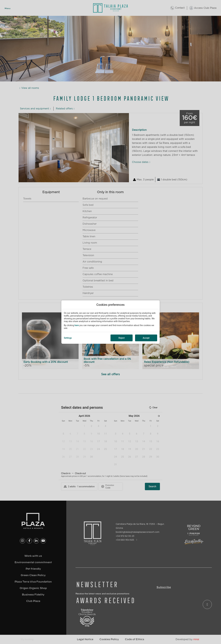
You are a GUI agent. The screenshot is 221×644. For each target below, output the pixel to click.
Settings (68, 338)
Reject (121, 338)
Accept (146, 338)
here (77, 325)
